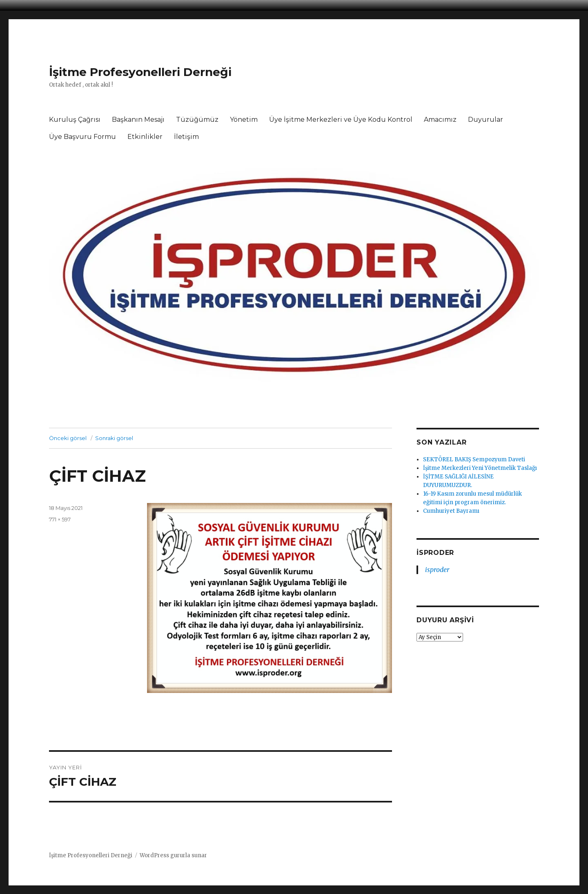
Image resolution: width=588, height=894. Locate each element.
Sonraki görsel (114, 438)
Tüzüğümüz (197, 120)
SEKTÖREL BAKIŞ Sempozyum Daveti (474, 459)
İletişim (186, 137)
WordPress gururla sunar (173, 855)
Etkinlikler (145, 137)
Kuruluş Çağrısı (75, 120)
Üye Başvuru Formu (82, 137)
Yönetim (244, 120)
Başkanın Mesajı (138, 120)
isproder (435, 553)
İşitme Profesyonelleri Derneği (140, 72)
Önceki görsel (68, 438)
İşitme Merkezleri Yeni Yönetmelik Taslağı (480, 468)
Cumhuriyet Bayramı (451, 511)
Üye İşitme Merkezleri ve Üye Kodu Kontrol (341, 120)
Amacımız (440, 120)
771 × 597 (60, 519)
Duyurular (486, 120)
